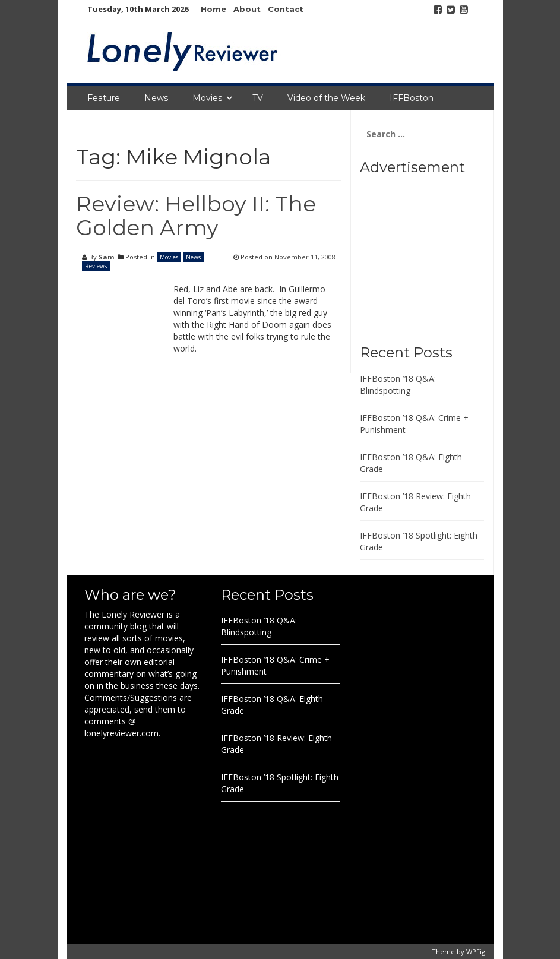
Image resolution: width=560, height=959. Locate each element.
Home (213, 9)
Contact (286, 9)
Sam (106, 257)
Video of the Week (326, 98)
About (247, 9)
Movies (207, 98)
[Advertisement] (434, 255)
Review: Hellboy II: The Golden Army (196, 216)
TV (258, 98)
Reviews (96, 266)
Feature (104, 98)
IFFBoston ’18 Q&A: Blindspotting (398, 384)
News (156, 98)
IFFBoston (412, 98)
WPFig (476, 952)
